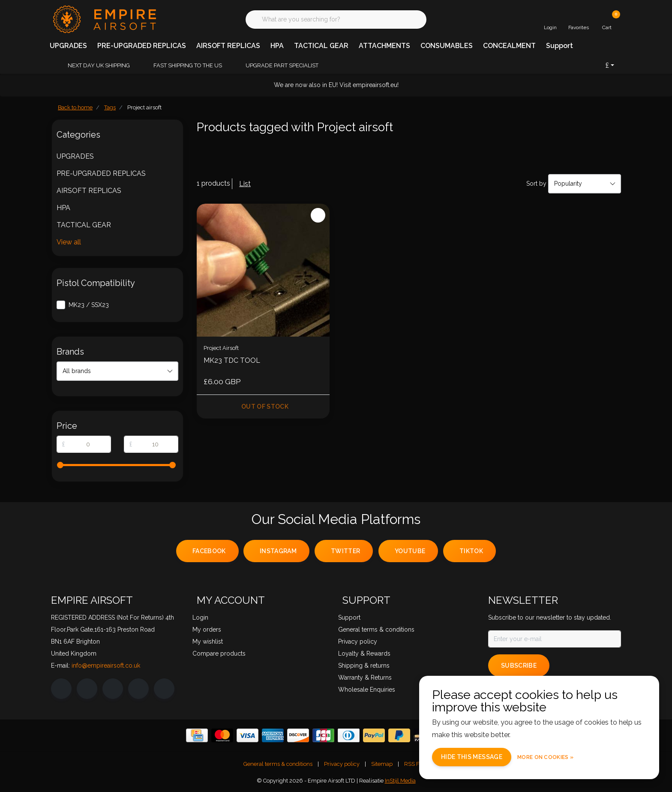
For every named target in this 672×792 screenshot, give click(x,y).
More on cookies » (545, 757)
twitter (345, 551)
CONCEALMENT (509, 46)
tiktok (471, 551)
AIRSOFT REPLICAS (228, 46)
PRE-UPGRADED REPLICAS (142, 46)
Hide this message (472, 757)
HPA (277, 46)
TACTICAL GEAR (321, 46)
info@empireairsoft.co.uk (106, 666)
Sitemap (382, 764)
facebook (209, 551)
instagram (278, 551)
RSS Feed (416, 764)
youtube (410, 551)
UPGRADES (68, 46)
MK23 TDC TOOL (232, 360)
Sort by (536, 184)
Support (559, 46)
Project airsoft (144, 107)
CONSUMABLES (447, 46)
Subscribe (519, 666)
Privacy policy (342, 764)
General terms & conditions (278, 764)
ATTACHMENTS (384, 46)
